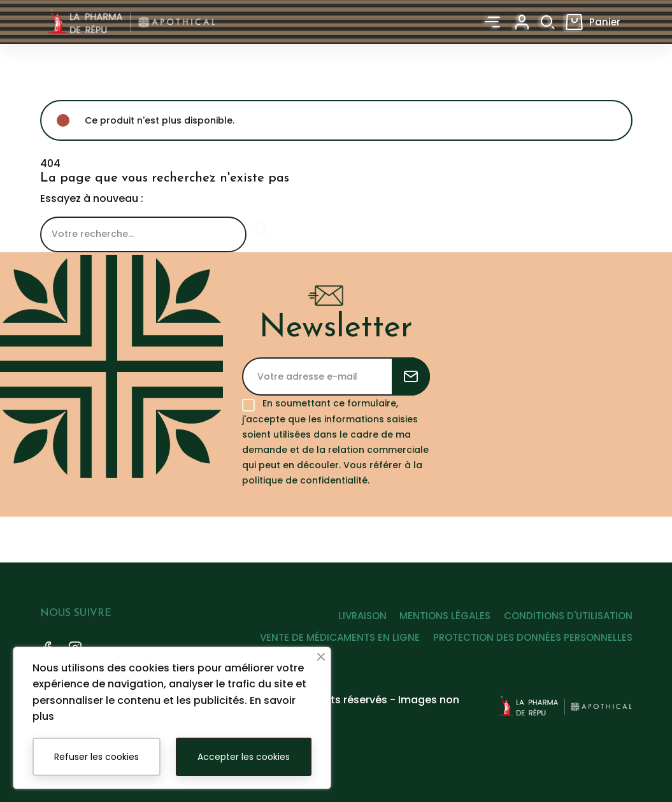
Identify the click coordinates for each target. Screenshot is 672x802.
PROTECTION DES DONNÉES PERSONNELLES (533, 637)
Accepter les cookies (244, 757)
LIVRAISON (345, 616)
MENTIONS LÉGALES (437, 616)
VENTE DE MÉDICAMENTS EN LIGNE (332, 637)
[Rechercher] (143, 236)
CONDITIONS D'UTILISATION (568, 616)
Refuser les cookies (97, 757)
